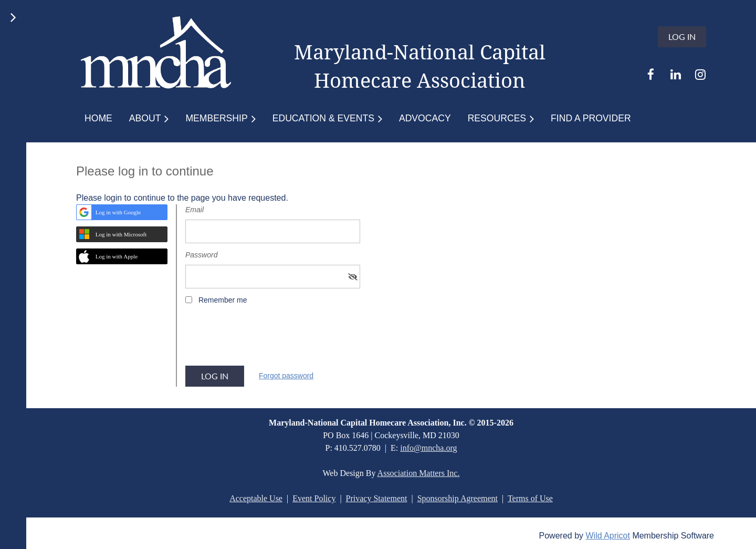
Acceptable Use (256, 498)
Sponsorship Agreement (458, 498)
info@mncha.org (428, 448)
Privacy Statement (377, 498)
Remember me (223, 300)
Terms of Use (530, 498)
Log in (682, 37)
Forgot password (286, 376)
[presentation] (265, 339)
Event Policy (314, 498)
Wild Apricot (607, 536)
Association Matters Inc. (419, 473)
